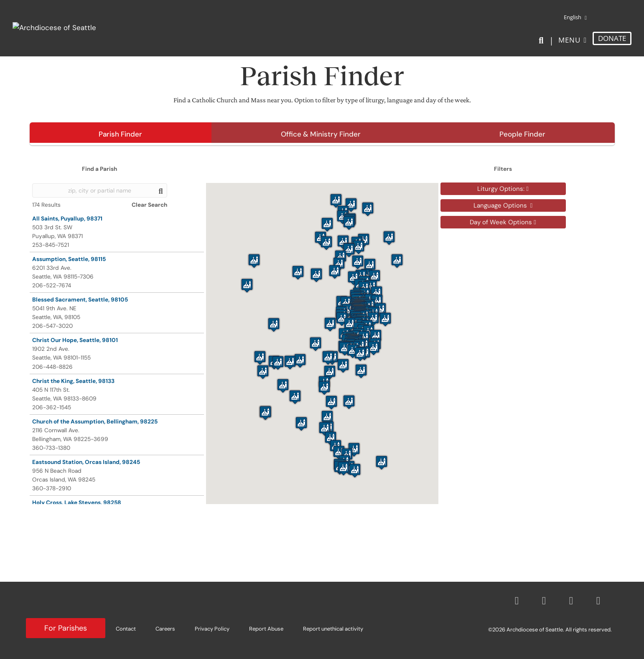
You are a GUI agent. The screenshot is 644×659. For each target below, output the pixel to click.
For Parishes (66, 628)
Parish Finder (120, 134)
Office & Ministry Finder (321, 134)
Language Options (503, 205)
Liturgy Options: (503, 189)
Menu (569, 40)
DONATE (612, 38)
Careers (165, 629)
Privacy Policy (212, 629)
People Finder (522, 134)
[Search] (543, 41)
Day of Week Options (503, 222)
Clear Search (149, 205)
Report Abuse (266, 629)
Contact (126, 629)
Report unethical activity (333, 629)
